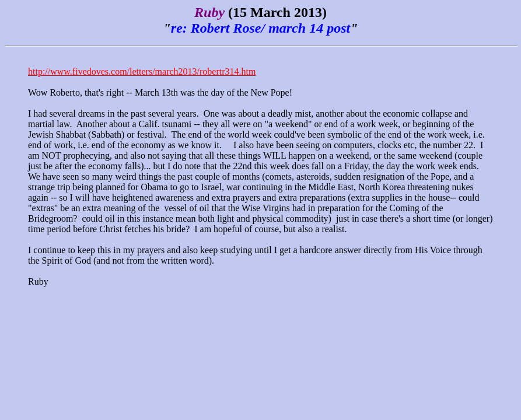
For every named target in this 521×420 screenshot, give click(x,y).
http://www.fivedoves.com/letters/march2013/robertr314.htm (142, 71)
